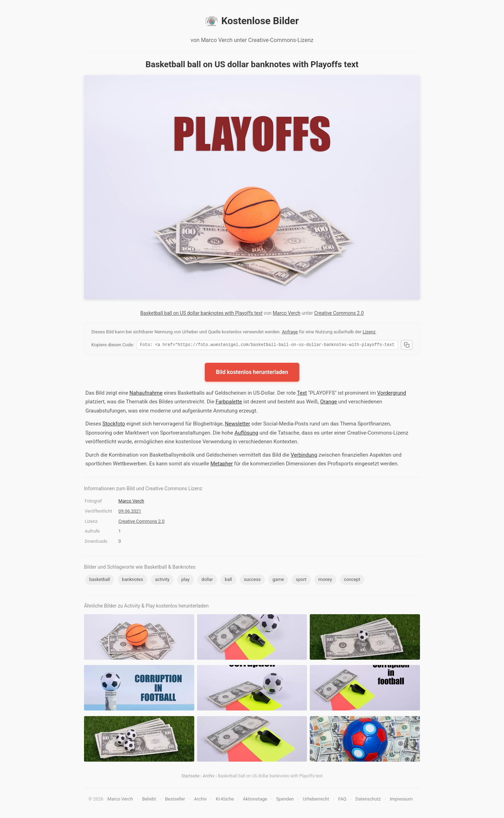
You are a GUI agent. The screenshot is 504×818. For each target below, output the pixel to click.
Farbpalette (229, 403)
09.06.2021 (130, 512)
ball (228, 580)
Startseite (190, 777)
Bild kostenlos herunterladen (252, 373)
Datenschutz (368, 800)
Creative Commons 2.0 (339, 313)
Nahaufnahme (146, 394)
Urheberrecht (316, 800)
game (278, 580)
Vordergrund (392, 394)
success (252, 580)
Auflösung (246, 434)
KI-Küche (225, 800)
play (185, 580)
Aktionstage (255, 800)
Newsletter (237, 425)
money (325, 580)
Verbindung (304, 456)
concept (352, 580)
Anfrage (290, 332)
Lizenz (369, 332)
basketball (100, 580)
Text (302, 394)
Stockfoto (114, 425)
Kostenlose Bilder (252, 21)
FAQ (342, 800)
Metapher (222, 465)
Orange (329, 403)
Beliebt (149, 800)
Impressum (401, 800)
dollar (207, 580)
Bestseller (175, 800)
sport (301, 580)
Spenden (285, 800)
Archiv (208, 777)
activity (162, 580)
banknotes (132, 580)
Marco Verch (286, 313)
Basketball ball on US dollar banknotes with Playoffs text (201, 313)
